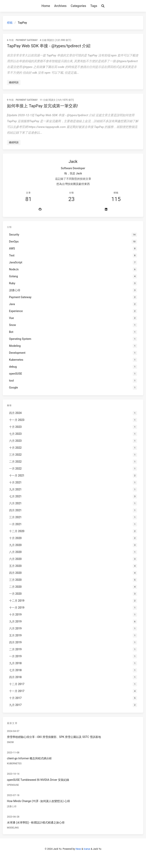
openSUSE (13, 785)
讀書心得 (12, 806)
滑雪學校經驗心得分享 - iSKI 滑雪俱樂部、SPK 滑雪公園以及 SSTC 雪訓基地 (54, 737)
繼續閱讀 (14, 82)
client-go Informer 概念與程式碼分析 (29, 758)
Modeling (13, 828)
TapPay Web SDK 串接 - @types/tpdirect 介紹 (49, 46)
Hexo (78, 849)
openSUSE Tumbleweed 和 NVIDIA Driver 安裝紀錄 (38, 780)
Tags (94, 6)
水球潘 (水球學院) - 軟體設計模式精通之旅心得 (36, 823)
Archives (60, 6)
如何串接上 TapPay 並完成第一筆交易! (43, 106)
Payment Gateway (27, 40)
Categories (78, 6)
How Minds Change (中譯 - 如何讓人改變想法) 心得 (38, 801)
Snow (10, 742)
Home (46, 6)
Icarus (87, 849)
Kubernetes (14, 764)
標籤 (10, 23)
